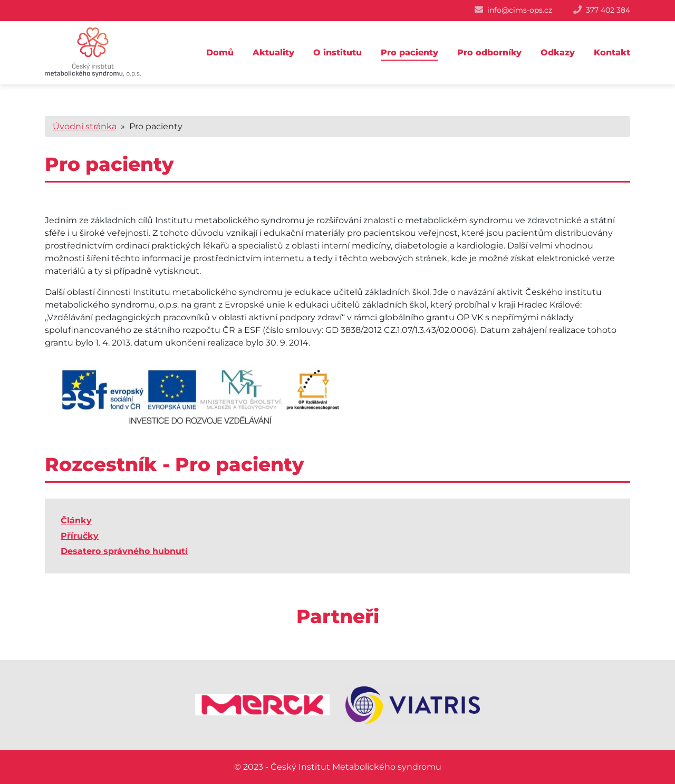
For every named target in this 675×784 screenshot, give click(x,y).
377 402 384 (608, 10)
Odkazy (558, 52)
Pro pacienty (409, 52)
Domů (220, 52)
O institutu (337, 52)
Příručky (80, 536)
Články (76, 520)
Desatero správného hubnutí (124, 551)
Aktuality (273, 52)
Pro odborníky (489, 52)
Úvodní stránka (85, 126)
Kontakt (612, 52)
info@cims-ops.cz (520, 10)
